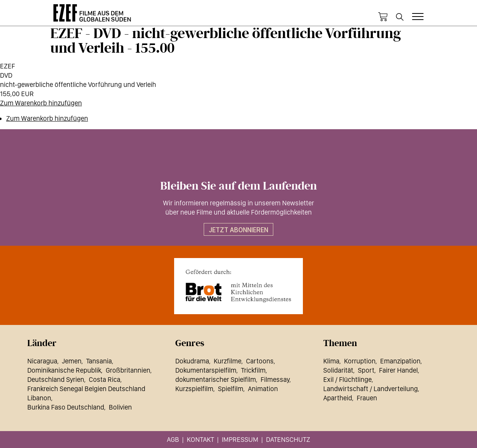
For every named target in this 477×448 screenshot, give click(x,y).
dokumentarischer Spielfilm (216, 379)
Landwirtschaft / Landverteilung (371, 389)
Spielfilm (231, 389)
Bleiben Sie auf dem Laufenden (238, 186)
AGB (173, 439)
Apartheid (338, 398)
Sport (366, 370)
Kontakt (200, 439)
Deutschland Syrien (56, 379)
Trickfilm (253, 370)
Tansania (99, 361)
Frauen (367, 398)
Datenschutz (288, 439)
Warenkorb (383, 17)
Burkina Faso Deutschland (66, 407)
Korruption (360, 361)
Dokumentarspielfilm (206, 370)
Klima (331, 361)
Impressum (240, 439)
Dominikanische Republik (64, 370)
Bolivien (120, 407)
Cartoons (260, 361)
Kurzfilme (228, 361)
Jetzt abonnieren (238, 230)
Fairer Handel (398, 370)
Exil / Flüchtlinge (347, 379)
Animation (263, 389)
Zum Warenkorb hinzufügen (41, 103)
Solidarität (338, 370)
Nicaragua (42, 361)
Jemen (72, 361)
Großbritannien (128, 370)
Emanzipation (400, 361)
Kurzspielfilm (194, 389)
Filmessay (275, 379)
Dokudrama (192, 361)
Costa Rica (105, 379)
